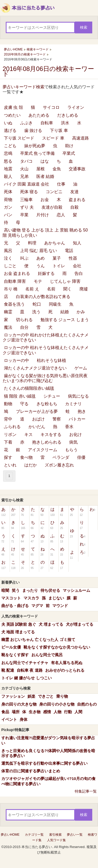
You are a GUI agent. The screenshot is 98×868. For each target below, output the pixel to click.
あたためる (39, 115)
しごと (10, 266)
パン (8, 215)
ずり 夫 (27, 207)
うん (41, 266)
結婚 (65, 312)
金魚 (57, 169)
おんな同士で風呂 (47, 655)
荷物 (8, 200)
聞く (67, 289)
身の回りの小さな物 (57, 704)
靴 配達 (8, 670)
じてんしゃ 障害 (65, 281)
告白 (79, 273)
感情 (47, 712)
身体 (24, 719)
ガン (8, 207)
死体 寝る (29, 192)
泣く (8, 258)
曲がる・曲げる (15, 606)
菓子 (57, 258)
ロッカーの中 (16, 360)
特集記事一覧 (86, 791)
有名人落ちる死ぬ (67, 663)
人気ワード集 (56, 840)
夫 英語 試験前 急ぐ (19, 624)
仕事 (61, 184)
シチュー (52, 396)
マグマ (37, 606)
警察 (57, 419)
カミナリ (73, 404)
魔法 (8, 327)
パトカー (77, 419)
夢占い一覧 (75, 835)
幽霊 (8, 312)
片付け (43, 215)
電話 (69, 251)
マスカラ (31, 598)
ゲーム (81, 368)
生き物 (35, 712)
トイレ (59, 266)
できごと (46, 696)
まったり (30, 590)
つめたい (12, 115)
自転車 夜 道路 (30, 670)
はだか (31, 465)
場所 (16, 712)
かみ (81, 312)
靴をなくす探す (15, 655)
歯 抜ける (33, 130)
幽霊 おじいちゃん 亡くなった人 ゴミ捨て (38, 640)
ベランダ (61, 457)
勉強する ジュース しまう (65, 320)
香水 (69, 427)
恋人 (61, 215)
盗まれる (77, 200)
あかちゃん (55, 243)
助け (69, 146)
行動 (68, 712)
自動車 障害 (15, 281)
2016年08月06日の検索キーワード (48, 71)
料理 (32, 243)
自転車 (47, 123)
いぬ (8, 123)
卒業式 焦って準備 (37, 153)
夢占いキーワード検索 (24, 87)
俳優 (81, 457)
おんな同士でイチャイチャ (25, 663)
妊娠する (46, 273)
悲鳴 (8, 153)
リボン (10, 435)
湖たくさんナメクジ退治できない (35, 368)
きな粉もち (47, 404)
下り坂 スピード (19, 138)
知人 (77, 243)
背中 (8, 419)
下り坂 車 (59, 130)
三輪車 (26, 200)
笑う (16, 590)
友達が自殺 (52, 207)
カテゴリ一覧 (34, 835)
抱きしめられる (47, 442)
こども (10, 146)
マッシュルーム (76, 590)
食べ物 (26, 457)
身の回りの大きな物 (19, 704)
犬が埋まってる (80, 624)
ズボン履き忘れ (59, 465)
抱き (82, 411)
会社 (77, 266)
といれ (10, 465)
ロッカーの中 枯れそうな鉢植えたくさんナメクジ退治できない (46, 350)
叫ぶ (24, 258)
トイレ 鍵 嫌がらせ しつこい (27, 678)
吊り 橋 (11, 289)
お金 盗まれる (17, 273)
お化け (76, 435)
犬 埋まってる (51, 624)
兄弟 (24, 176)
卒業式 (69, 153)
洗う (36, 312)
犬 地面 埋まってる (18, 632)
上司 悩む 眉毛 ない (39, 251)
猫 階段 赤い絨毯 (20, 396)
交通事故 (77, 169)
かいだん (37, 427)
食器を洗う (14, 304)
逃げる (10, 130)
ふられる (12, 427)
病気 (73, 442)
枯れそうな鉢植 (51, 360)
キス (28, 435)
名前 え (32, 289)
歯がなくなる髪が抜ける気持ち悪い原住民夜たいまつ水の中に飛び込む (45, 378)
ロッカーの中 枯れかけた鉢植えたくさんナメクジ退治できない (46, 337)
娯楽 (31, 696)
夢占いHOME (10, 835)
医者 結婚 (45, 176)
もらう (71, 450)
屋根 (41, 169)
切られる (24, 320)
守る (24, 404)
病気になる (78, 396)
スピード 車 (53, 138)
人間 (78, 712)
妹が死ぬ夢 (35, 146)
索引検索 (55, 835)
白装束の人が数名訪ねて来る (43, 297)
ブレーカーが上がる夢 (37, 411)
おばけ (38, 419)
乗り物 (62, 696)
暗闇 (5, 590)
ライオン (76, 107)
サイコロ (51, 107)
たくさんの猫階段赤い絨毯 (29, 388)
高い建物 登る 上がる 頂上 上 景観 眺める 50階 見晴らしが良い (45, 233)
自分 (24, 327)
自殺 (74, 207)
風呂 (8, 251)
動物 (8, 404)
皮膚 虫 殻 (13, 107)
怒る (8, 161)
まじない (56, 598)
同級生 (55, 304)
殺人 (8, 176)
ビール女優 (11, 647)
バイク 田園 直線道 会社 (27, 184)
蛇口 (37, 304)
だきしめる (68, 115)
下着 (8, 442)
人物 (57, 712)
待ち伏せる (50, 590)
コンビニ (54, 192)
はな (45, 161)
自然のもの (87, 704)
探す (8, 457)
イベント (9, 719)
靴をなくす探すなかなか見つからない (57, 647)
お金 (45, 200)
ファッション (13, 696)
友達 (74, 192)
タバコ (26, 161)
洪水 (65, 123)
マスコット (11, 598)
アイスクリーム (43, 450)
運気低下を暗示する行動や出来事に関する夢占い (44, 763)
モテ (38, 281)
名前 (51, 289)
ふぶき (26, 123)
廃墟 (84, 289)
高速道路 (80, 138)
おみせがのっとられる (65, 670)
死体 (8, 192)
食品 (5, 712)
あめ (41, 258)
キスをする (51, 435)
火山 (24, 169)
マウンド (60, 606)
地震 (8, 169)
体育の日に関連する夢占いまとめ (31, 771)
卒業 (24, 215)
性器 (73, 258)
